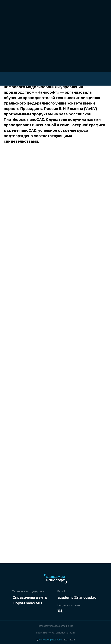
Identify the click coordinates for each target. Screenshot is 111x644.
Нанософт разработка (51, 640)
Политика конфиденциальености (55, 633)
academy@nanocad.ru (77, 597)
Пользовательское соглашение (56, 626)
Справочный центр (30, 597)
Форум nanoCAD (27, 603)
